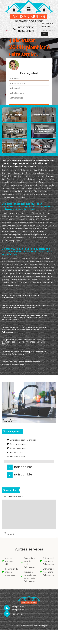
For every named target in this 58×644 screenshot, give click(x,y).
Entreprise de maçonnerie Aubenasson (47, 561)
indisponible (26, 27)
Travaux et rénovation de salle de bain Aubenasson (29, 576)
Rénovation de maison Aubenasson (10, 572)
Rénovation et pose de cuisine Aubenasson (29, 563)
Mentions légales (41, 625)
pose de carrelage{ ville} (8, 561)
